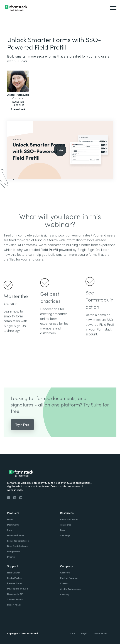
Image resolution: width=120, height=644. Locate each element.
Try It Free (22, 430)
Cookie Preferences (70, 589)
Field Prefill (49, 255)
